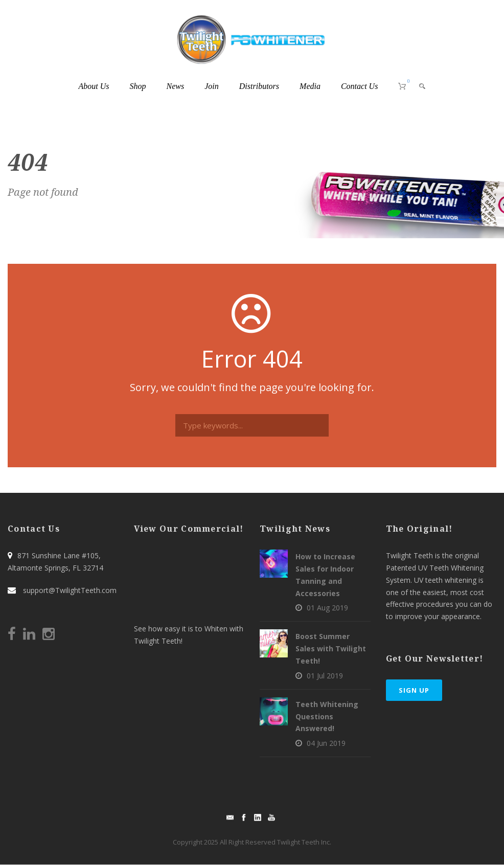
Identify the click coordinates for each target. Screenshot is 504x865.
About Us (94, 86)
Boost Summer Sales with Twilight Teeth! (331, 648)
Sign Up (414, 690)
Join (212, 86)
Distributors (259, 86)
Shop (138, 86)
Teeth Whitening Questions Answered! (327, 716)
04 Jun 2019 (326, 743)
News (176, 86)
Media (310, 86)
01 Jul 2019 (325, 676)
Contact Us (359, 86)
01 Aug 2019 (327, 608)
